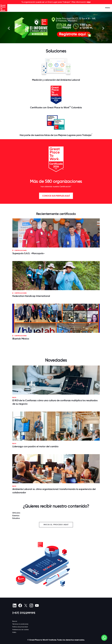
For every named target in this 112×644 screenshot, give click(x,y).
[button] (8, 28)
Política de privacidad (20, 627)
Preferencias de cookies (21, 630)
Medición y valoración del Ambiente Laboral (56, 80)
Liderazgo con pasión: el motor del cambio (35, 446)
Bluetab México (21, 339)
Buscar (15, 621)
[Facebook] (20, 605)
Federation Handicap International (31, 296)
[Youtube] (37, 605)
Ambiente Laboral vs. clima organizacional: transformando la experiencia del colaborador (54, 491)
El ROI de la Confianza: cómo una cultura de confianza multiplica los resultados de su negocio (55, 402)
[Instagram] (31, 605)
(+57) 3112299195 (24, 613)
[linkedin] (15, 605)
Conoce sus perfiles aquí (56, 196)
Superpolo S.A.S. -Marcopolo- (29, 253)
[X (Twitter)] (26, 605)
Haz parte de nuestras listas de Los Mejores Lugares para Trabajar (56, 135)
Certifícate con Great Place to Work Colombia (56, 107)
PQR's (14, 632)
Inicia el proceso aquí (56, 525)
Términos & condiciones (20, 624)
